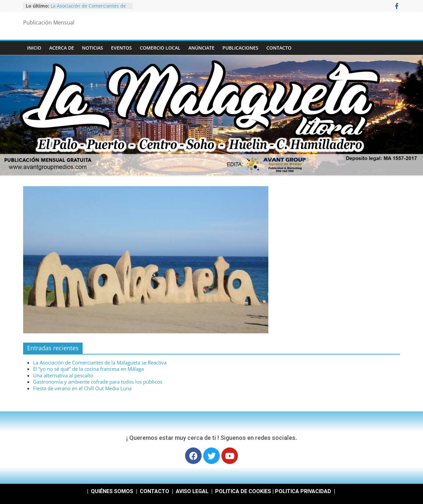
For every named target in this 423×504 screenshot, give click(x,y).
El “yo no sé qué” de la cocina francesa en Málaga (88, 369)
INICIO (34, 48)
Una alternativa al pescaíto (63, 375)
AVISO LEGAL (192, 491)
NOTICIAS (93, 48)
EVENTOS (121, 48)
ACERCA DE (62, 48)
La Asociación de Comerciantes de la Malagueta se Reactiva (88, 9)
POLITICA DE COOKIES (243, 491)
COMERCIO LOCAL (160, 48)
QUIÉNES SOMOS (112, 491)
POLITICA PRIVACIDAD (303, 491)
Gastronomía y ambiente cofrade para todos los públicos (98, 382)
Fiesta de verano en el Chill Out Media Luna (82, 388)
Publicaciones (240, 48)
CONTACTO (279, 48)
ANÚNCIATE (201, 48)
